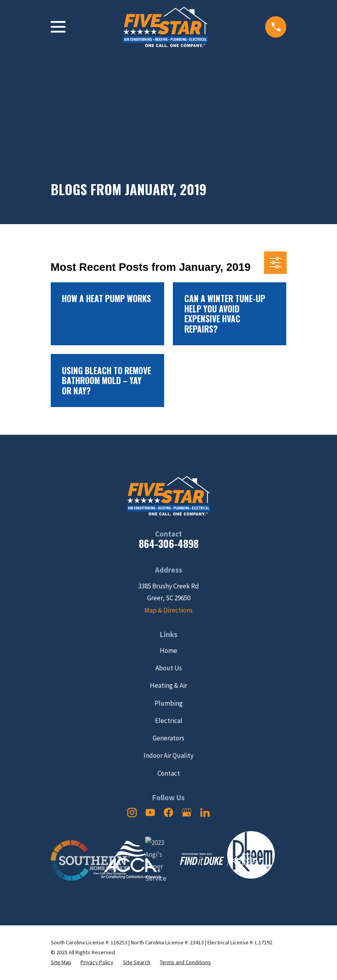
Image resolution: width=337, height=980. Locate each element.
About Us (169, 668)
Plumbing (169, 703)
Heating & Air (168, 685)
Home (168, 651)
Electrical (169, 721)
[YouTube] (150, 813)
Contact (169, 773)
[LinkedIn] (205, 813)
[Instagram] (132, 813)
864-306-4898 (169, 543)
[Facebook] (168, 813)
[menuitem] (61, 962)
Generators (168, 738)
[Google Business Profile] (187, 813)
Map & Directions (168, 610)
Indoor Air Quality (168, 755)
